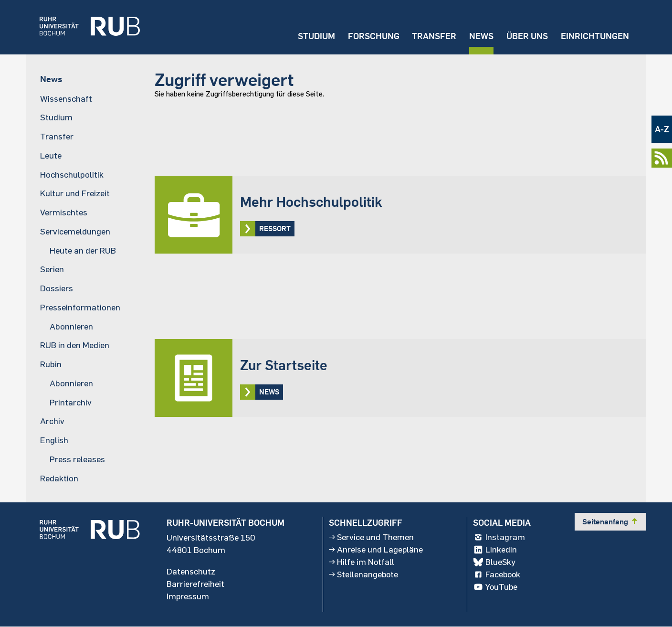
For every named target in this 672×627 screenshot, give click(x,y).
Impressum (188, 596)
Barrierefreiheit (195, 584)
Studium (315, 36)
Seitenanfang (610, 521)
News (481, 36)
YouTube (496, 587)
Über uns (527, 36)
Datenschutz (191, 572)
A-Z (662, 129)
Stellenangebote (364, 574)
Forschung (373, 36)
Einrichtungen (595, 36)
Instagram (499, 537)
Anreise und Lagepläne (376, 550)
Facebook (497, 574)
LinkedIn (495, 550)
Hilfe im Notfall (362, 562)
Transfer (434, 36)
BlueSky (494, 562)
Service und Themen (372, 537)
